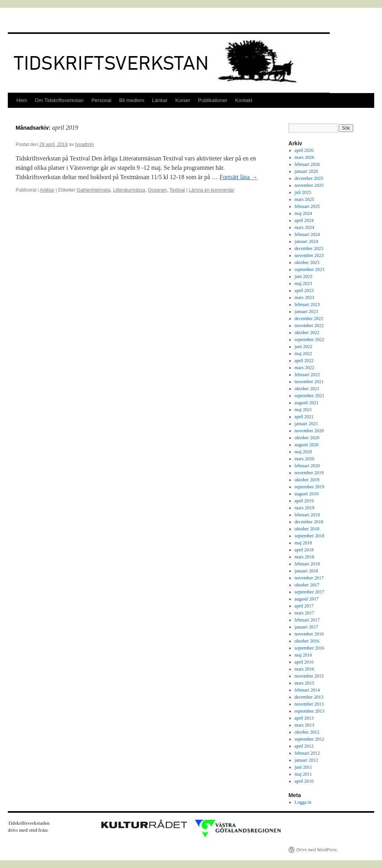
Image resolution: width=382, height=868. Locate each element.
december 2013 (309, 697)
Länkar (160, 100)
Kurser (183, 100)
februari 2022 (307, 375)
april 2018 (304, 550)
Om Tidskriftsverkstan (59, 100)
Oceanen (157, 190)
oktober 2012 (307, 732)
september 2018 (309, 536)
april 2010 (304, 781)
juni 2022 (304, 347)
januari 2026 (306, 171)
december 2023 (309, 248)
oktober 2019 (307, 480)
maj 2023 (303, 283)
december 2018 (309, 522)
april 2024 (304, 220)
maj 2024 (303, 213)
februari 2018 (307, 564)
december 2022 (309, 319)
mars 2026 (304, 157)
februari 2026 (307, 164)
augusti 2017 (307, 599)
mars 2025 (304, 199)
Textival (177, 190)
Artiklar (47, 190)
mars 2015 (304, 683)
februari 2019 (307, 515)
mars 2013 (304, 725)
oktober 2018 (307, 529)
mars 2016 (304, 669)
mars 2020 (304, 459)
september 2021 (309, 396)
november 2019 (309, 473)
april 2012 (304, 746)
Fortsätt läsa (239, 177)
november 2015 (309, 676)
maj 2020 (303, 452)
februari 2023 (307, 305)
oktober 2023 (307, 262)
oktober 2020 (307, 438)
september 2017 (309, 592)
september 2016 (309, 648)
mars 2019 (304, 508)
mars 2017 (304, 613)
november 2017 (309, 578)
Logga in (303, 802)
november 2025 (309, 185)
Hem (22, 100)
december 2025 (309, 178)
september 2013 (309, 711)
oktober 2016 (307, 641)
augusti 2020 (307, 445)
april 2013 (304, 718)
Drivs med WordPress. (317, 850)
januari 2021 (306, 424)
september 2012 (309, 739)
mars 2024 (304, 227)
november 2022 (309, 326)
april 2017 (304, 606)
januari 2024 (306, 241)
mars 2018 (304, 557)
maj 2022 (303, 354)
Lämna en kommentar (211, 190)
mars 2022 (304, 368)
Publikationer (213, 100)
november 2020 (309, 431)
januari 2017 (306, 627)
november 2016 (309, 634)
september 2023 (309, 269)
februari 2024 (307, 234)
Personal (101, 100)
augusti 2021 (307, 403)
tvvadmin (85, 144)
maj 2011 (303, 774)
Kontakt (244, 100)
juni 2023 (304, 276)
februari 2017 (307, 620)
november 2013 (309, 704)
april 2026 (304, 150)
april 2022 (304, 361)
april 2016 (304, 662)
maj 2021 (303, 410)
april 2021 (304, 417)
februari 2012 (307, 753)
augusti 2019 (307, 494)
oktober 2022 (307, 333)
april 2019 (304, 501)
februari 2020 (307, 466)
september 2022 (309, 340)
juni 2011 (303, 767)
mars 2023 (304, 298)
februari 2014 (307, 690)
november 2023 (309, 255)
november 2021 (309, 382)
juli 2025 (303, 192)
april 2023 (304, 291)
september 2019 (309, 487)
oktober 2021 (307, 389)
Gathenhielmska (94, 190)
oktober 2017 (307, 585)
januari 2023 (306, 312)
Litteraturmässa (129, 190)
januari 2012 (306, 760)
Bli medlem (132, 100)
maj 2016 (303, 655)
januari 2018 (306, 571)
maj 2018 (303, 543)
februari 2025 (307, 206)
